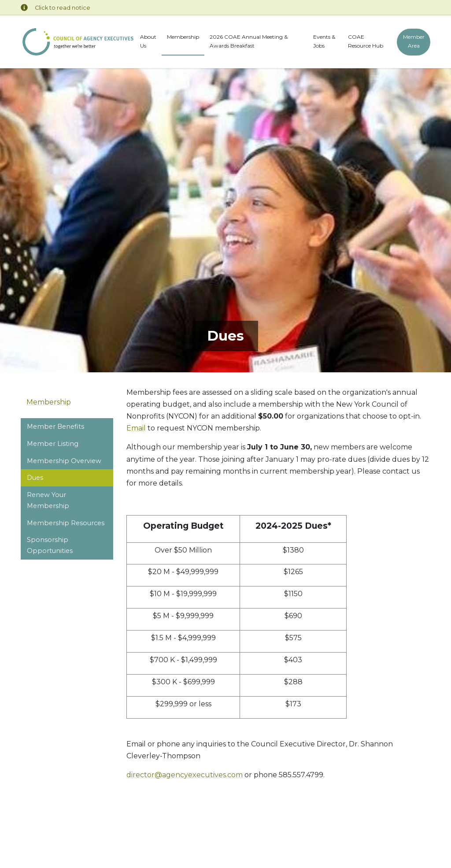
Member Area (413, 41)
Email (136, 428)
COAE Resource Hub (366, 41)
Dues (35, 478)
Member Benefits (55, 427)
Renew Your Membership (48, 500)
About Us (148, 41)
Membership (183, 37)
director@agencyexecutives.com (185, 775)
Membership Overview (64, 461)
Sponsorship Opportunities (50, 545)
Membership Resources (66, 523)
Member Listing (53, 444)
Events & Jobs (324, 41)
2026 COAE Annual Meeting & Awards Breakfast (249, 41)
